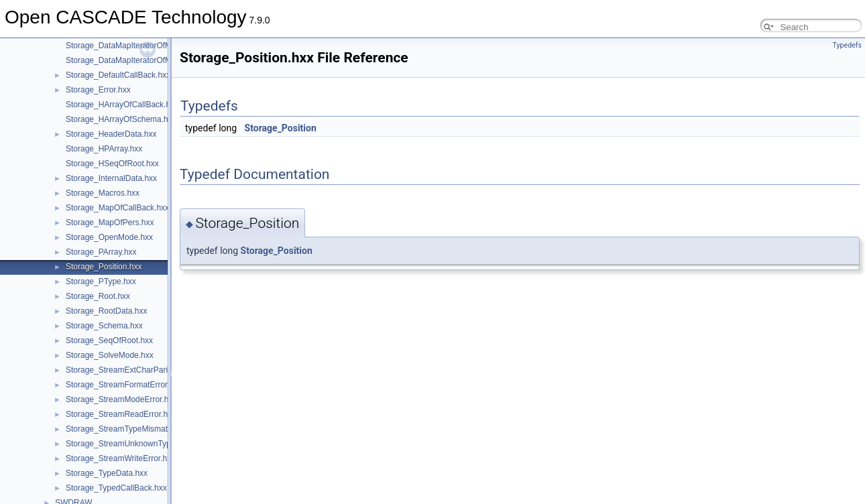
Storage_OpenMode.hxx (109, 237)
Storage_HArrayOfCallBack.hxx (122, 105)
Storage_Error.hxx (98, 90)
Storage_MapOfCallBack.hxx (117, 208)
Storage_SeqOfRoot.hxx (109, 340)
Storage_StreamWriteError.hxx (120, 458)
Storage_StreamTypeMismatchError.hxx (137, 429)
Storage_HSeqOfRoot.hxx (112, 164)
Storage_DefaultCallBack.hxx (118, 75)
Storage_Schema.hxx (104, 326)
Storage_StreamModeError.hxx (121, 399)
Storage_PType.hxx (101, 281)
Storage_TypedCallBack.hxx (116, 488)
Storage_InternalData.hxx (111, 178)
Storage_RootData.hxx (106, 311)
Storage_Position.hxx (104, 267)
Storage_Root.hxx (98, 296)
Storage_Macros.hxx (103, 193)
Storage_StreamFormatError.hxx (124, 385)
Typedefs (847, 45)
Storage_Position (281, 128)
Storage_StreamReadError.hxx (121, 414)
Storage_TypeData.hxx (107, 473)
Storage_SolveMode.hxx (110, 355)
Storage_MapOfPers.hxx (110, 223)
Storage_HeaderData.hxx (111, 134)
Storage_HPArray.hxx (104, 149)
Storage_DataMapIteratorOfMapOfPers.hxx (143, 60)
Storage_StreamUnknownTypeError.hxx (136, 444)
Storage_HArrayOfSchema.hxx (121, 119)
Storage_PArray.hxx (101, 252)
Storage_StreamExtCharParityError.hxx (136, 370)
